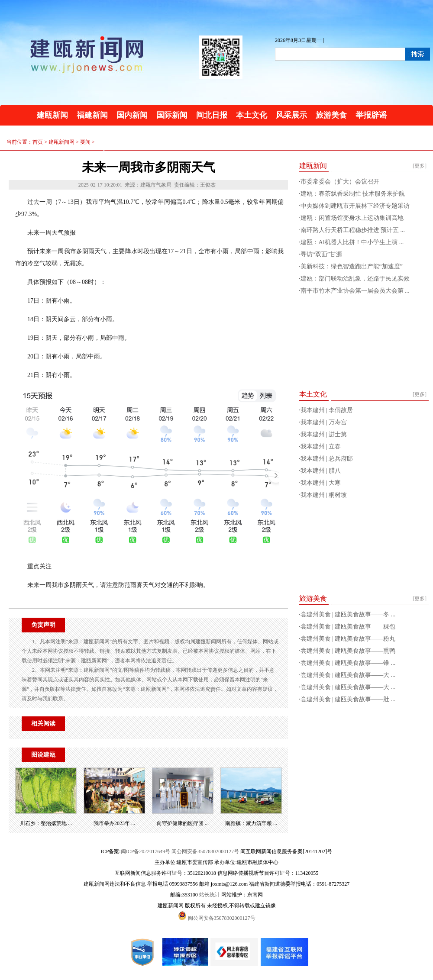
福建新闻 (92, 115)
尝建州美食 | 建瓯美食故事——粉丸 (348, 639)
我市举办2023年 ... (114, 823)
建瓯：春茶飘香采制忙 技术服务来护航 (353, 194)
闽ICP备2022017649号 (146, 851)
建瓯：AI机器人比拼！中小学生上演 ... (352, 242)
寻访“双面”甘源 (321, 254)
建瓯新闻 (52, 115)
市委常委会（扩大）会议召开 (340, 182)
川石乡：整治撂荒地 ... (46, 823)
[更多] (420, 166)
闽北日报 (212, 115)
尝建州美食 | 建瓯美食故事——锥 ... (348, 663)
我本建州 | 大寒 (321, 483)
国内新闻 (132, 115)
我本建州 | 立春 (321, 446)
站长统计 (210, 895)
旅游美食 (331, 115)
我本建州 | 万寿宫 (324, 422)
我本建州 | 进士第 (324, 434)
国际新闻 (172, 115)
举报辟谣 (371, 115)
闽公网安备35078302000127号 (205, 851)
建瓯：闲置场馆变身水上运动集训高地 (352, 218)
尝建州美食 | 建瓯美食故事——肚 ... (348, 699)
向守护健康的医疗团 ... (183, 823)
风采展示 (291, 115)
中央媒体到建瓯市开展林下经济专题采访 (355, 206)
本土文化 (252, 115)
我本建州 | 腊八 (321, 471)
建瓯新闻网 (61, 142)
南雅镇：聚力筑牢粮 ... (251, 823)
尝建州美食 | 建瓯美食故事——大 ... (348, 675)
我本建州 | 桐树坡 (324, 495)
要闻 (85, 142)
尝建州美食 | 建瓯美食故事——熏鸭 (348, 651)
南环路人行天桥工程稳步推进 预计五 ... (353, 230)
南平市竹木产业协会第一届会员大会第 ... (355, 291)
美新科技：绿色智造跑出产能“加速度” (352, 266)
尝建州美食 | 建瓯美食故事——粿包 (348, 627)
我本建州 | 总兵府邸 (327, 459)
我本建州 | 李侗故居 (327, 410)
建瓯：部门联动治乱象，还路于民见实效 (355, 279)
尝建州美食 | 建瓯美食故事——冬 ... (348, 614)
